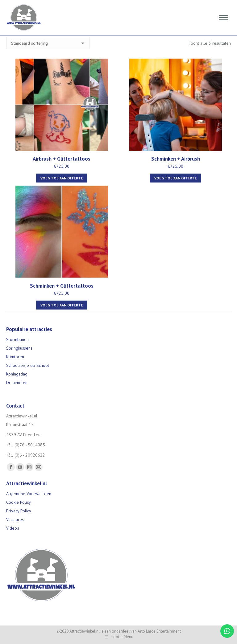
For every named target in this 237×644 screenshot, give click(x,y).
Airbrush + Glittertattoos (62, 159)
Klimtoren (15, 357)
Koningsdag (17, 374)
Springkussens (19, 348)
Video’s (13, 528)
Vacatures (15, 519)
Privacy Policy (19, 511)
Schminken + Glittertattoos (62, 286)
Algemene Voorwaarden (29, 494)
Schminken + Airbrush (176, 159)
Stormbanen (17, 339)
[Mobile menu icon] (223, 18)
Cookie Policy (19, 502)
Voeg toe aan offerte (62, 178)
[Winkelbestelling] (48, 43)
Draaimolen (17, 383)
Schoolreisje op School (28, 365)
